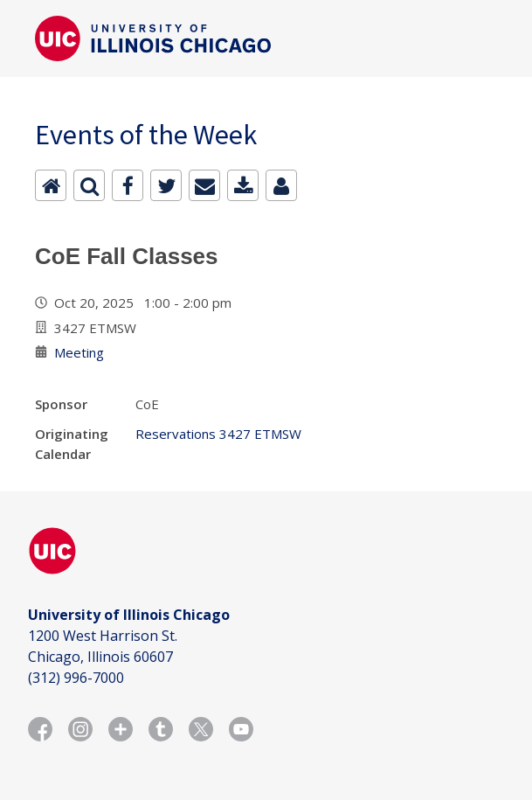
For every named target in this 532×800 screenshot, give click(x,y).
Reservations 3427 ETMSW (218, 434)
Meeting (79, 352)
